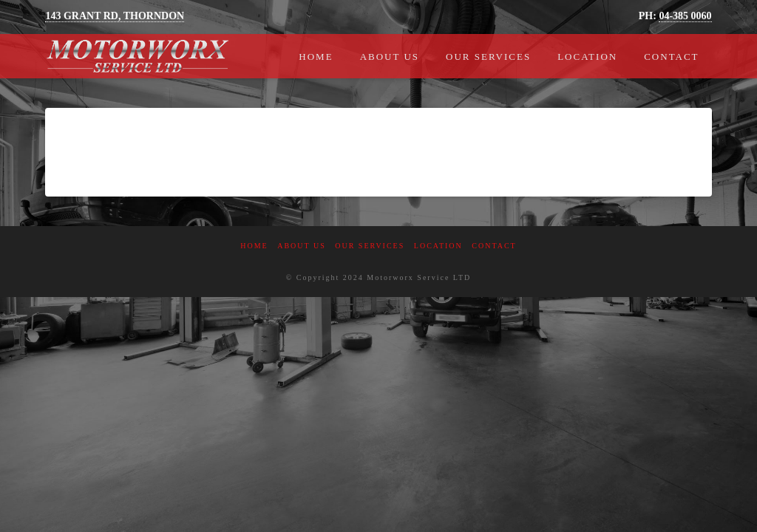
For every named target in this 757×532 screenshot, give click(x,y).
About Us (302, 246)
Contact (494, 246)
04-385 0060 (685, 16)
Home (254, 246)
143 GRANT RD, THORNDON (115, 16)
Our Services (370, 246)
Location (438, 246)
